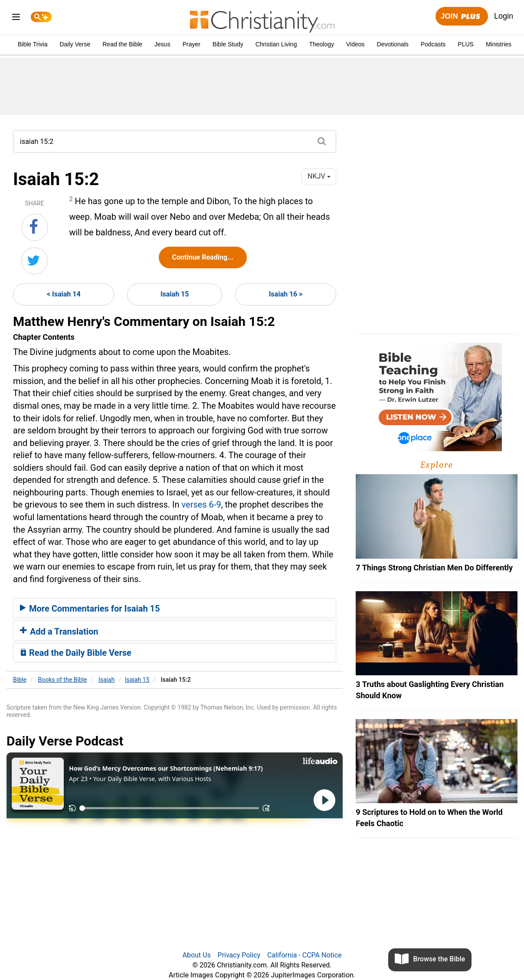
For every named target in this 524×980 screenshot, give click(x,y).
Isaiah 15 (175, 294)
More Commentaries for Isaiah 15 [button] (90, 609)
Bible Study (228, 44)
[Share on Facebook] (35, 227)
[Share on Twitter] (34, 261)
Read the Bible (122, 44)
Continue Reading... (203, 257)
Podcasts (433, 44)
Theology (321, 44)
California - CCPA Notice (305, 955)
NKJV (319, 176)
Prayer (192, 44)
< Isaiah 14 (64, 294)
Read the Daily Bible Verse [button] (76, 653)
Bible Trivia (33, 44)
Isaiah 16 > (286, 294)
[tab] (175, 608)
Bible (20, 680)
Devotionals (393, 44)
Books (63, 680)
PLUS (466, 44)
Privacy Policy (239, 955)
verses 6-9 (201, 505)
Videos (355, 44)
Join (462, 17)
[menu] (16, 18)
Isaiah (106, 680)
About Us (196, 955)
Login (504, 16)
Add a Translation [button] (59, 632)
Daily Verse (75, 44)
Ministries (499, 44)
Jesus (162, 44)
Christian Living (276, 44)
